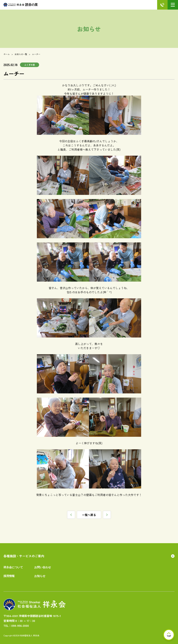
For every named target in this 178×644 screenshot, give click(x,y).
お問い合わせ (43, 567)
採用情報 (9, 576)
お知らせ (40, 576)
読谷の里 (21, 5)
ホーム (7, 54)
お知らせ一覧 (21, 54)
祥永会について (13, 567)
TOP (169, 635)
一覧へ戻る (89, 515)
